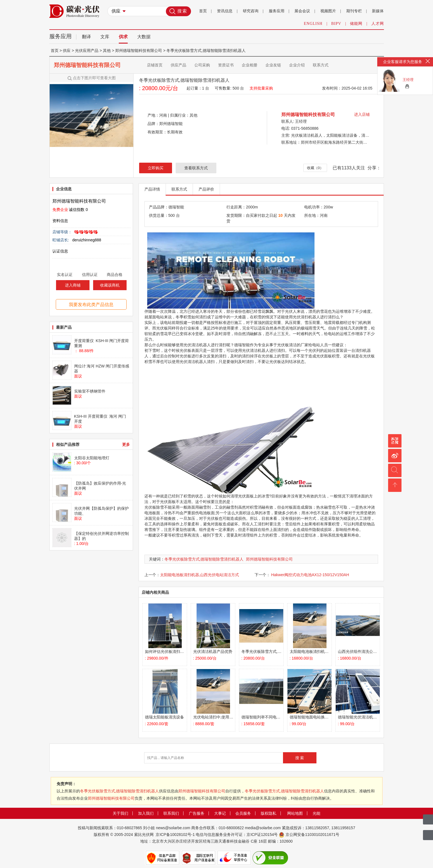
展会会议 (302, 11)
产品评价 (206, 189)
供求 (123, 37)
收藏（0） (315, 168)
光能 (316, 813)
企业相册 (250, 65)
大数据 (144, 37)
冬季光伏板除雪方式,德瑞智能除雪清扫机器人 (204, 559)
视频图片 (328, 11)
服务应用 (277, 11)
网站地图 (295, 813)
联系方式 (321, 65)
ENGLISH (313, 24)
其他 (107, 51)
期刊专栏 (354, 11)
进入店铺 (362, 114)
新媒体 (378, 11)
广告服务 (197, 813)
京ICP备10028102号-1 (175, 835)
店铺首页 (155, 65)
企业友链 (273, 65)
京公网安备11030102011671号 (312, 835)
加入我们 (146, 813)
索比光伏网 (144, 835)
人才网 (378, 24)
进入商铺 (73, 285)
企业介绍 (297, 65)
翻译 (86, 37)
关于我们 (120, 813)
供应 (67, 51)
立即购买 (156, 168)
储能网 (356, 24)
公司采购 (202, 65)
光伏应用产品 (87, 51)
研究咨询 (251, 11)
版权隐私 (268, 813)
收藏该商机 (110, 285)
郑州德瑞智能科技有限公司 (87, 65)
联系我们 (171, 813)
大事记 (220, 813)
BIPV (336, 24)
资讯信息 (225, 11)
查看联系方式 (196, 168)
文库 (105, 37)
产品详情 (152, 189)
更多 (126, 444)
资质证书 (226, 65)
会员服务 (243, 813)
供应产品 (178, 65)
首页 (203, 11)
